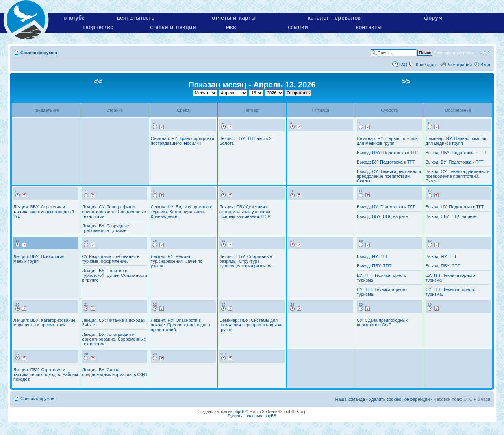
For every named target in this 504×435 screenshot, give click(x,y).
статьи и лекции (173, 27)
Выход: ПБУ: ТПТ (374, 266)
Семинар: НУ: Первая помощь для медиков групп (387, 141)
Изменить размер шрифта (485, 52)
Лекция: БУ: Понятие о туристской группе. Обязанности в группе (114, 275)
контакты (369, 27)
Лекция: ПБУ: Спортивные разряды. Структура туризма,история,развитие (246, 261)
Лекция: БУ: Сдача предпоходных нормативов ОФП (114, 372)
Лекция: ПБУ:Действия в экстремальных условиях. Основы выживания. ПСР (245, 212)
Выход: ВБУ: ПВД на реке (382, 216)
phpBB (239, 412)
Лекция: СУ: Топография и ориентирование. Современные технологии (114, 212)
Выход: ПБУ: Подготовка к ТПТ (388, 153)
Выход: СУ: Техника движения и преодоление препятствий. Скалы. (389, 176)
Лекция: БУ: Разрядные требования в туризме (105, 228)
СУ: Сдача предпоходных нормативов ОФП (382, 323)
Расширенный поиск (454, 53)
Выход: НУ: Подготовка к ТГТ (386, 207)
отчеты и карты (234, 18)
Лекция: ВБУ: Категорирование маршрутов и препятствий (44, 323)
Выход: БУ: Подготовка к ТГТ (386, 162)
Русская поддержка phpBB (252, 416)
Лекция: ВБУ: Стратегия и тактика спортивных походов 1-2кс (45, 212)
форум (433, 18)
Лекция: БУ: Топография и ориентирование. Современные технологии (114, 339)
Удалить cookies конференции (399, 399)
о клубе (74, 18)
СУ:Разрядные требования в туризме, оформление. (110, 259)
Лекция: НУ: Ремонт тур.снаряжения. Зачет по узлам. (177, 261)
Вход (485, 65)
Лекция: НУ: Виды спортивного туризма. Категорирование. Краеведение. (182, 212)
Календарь (427, 65)
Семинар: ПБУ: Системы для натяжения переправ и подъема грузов (251, 325)
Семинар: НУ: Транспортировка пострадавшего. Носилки (183, 141)
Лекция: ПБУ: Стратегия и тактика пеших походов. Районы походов (46, 374)
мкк (231, 27)
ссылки (298, 27)
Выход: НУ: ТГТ (372, 256)
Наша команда (350, 399)
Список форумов (39, 53)
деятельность (135, 18)
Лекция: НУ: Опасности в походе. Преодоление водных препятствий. (181, 325)
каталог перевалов (334, 18)
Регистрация (459, 65)
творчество (98, 27)
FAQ (403, 65)
